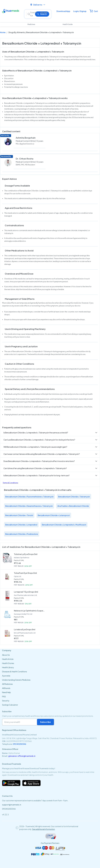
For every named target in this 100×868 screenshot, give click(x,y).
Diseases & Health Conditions (15, 672)
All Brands (6, 688)
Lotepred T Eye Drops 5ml (26, 592)
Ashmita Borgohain (26, 138)
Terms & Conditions (10, 483)
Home (3, 32)
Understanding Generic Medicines (16, 680)
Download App (63, 11)
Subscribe (45, 722)
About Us (6, 655)
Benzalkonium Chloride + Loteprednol (21, 525)
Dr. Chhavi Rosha (25, 159)
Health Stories (8, 663)
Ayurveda (6, 676)
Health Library (8, 667)
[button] (50, 433)
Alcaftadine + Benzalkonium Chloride (73, 506)
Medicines (31, 24)
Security (6, 701)
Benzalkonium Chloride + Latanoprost (54, 515)
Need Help (6, 692)
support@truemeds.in (12, 805)
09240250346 (20, 744)
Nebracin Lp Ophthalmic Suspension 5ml (30, 611)
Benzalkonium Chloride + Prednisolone (22, 534)
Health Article (8, 659)
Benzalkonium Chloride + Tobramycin (74, 497)
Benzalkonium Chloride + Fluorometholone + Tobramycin (29, 497)
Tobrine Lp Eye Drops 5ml (26, 554)
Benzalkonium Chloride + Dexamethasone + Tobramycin (29, 506)
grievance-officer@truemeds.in (22, 756)
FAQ (4, 696)
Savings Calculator (10, 705)
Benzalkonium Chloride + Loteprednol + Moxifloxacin (64, 525)
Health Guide (68, 24)
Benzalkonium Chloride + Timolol (19, 515)
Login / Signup (80, 11)
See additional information (43, 829)
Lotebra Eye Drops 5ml (25, 629)
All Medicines (7, 684)
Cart (96, 11)
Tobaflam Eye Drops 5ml (25, 573)
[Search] (32, 14)
